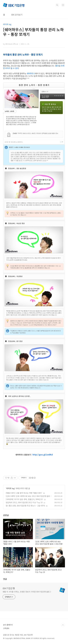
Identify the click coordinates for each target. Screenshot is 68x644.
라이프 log (10, 488)
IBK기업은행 (9, 588)
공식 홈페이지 (8, 625)
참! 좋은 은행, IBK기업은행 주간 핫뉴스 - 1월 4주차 (25, 506)
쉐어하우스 (31, 73)
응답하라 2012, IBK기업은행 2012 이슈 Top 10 (24, 502)
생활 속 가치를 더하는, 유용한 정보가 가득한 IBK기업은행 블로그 (27, 592)
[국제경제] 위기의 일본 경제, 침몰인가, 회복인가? (24, 499)
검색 (57, 5)
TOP (63, 625)
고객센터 (6, 628)
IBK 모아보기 (17, 15)
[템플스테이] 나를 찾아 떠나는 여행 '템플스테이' (24, 493)
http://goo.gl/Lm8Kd (43, 455)
